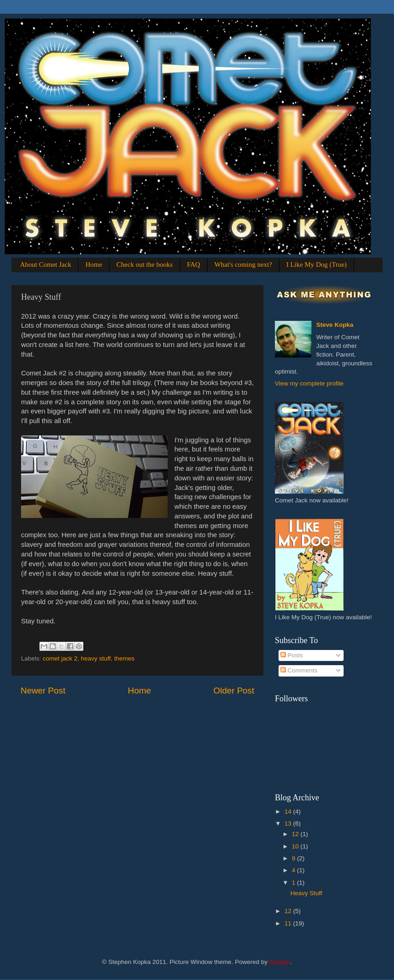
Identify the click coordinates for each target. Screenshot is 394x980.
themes (124, 658)
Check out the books (145, 264)
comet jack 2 (60, 658)
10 (296, 846)
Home (94, 264)
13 (289, 823)
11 (289, 923)
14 (289, 812)
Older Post (234, 691)
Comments (299, 670)
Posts (292, 655)
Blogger (280, 962)
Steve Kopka (335, 325)
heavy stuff (96, 658)
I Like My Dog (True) (317, 264)
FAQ (194, 264)
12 (296, 834)
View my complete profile (309, 383)
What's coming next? (243, 264)
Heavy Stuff (306, 893)
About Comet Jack (46, 264)
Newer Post (43, 691)
